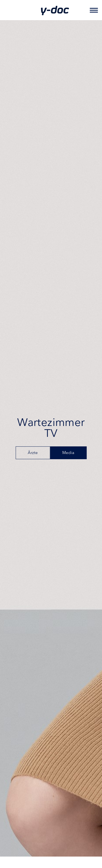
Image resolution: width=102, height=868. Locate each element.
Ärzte (33, 453)
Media (68, 453)
